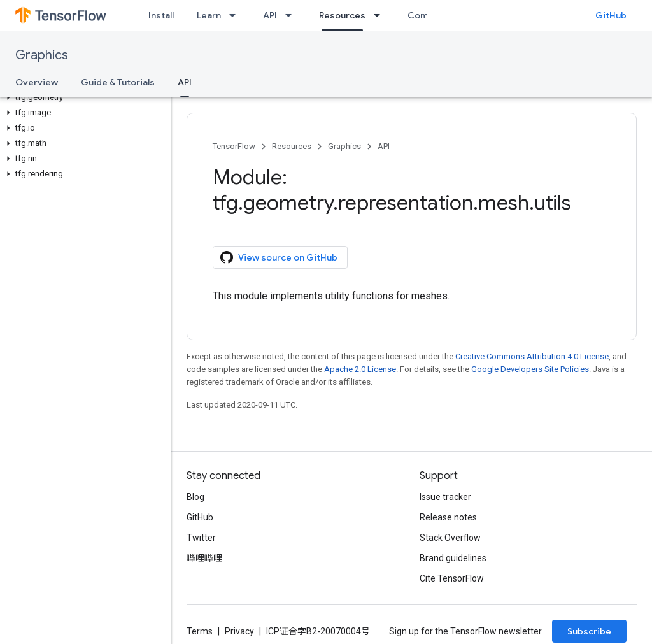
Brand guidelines (453, 558)
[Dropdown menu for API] (292, 15)
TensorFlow (234, 146)
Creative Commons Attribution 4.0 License (532, 356)
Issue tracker (445, 497)
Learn (209, 15)
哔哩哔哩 (204, 558)
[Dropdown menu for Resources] (381, 15)
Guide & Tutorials (118, 82)
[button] (83, 97)
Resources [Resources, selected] (342, 15)
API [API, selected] (185, 82)
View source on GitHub (279, 257)
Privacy (239, 631)
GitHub (611, 15)
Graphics (42, 55)
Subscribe (589, 631)
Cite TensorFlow (452, 578)
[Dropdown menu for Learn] (236, 15)
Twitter (201, 538)
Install (161, 15)
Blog (195, 497)
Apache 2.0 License (360, 369)
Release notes (448, 517)
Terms (200, 631)
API (270, 15)
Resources (292, 146)
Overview (37, 82)
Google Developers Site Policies (530, 369)
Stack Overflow (450, 538)
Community (432, 15)
